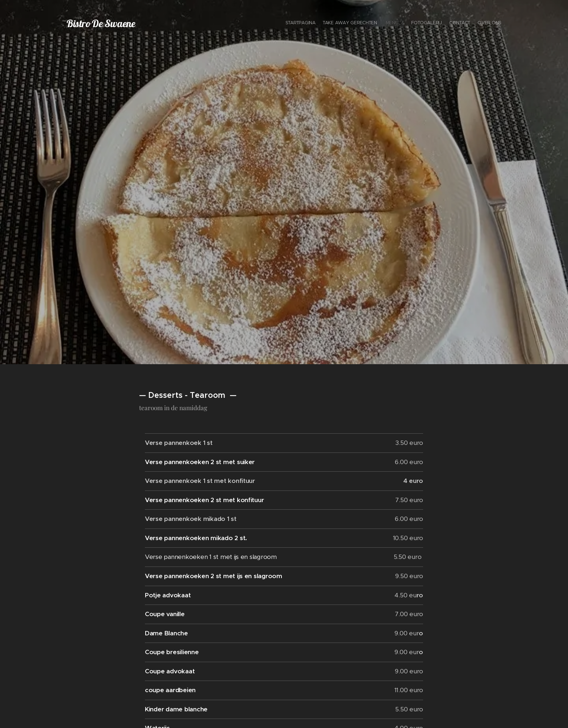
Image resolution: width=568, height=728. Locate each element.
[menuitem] (461, 24)
